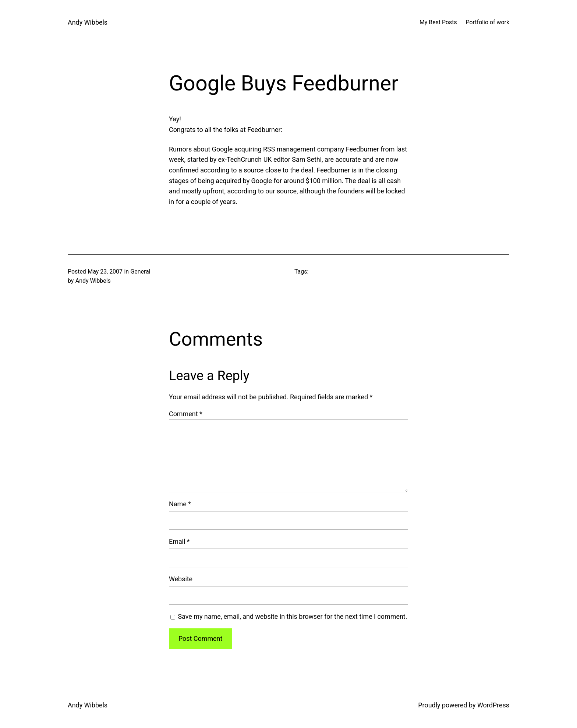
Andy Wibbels (88, 22)
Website (181, 579)
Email (179, 541)
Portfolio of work (488, 22)
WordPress (493, 705)
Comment (186, 414)
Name (180, 504)
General (141, 272)
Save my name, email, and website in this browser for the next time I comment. (292, 616)
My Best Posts (438, 22)
